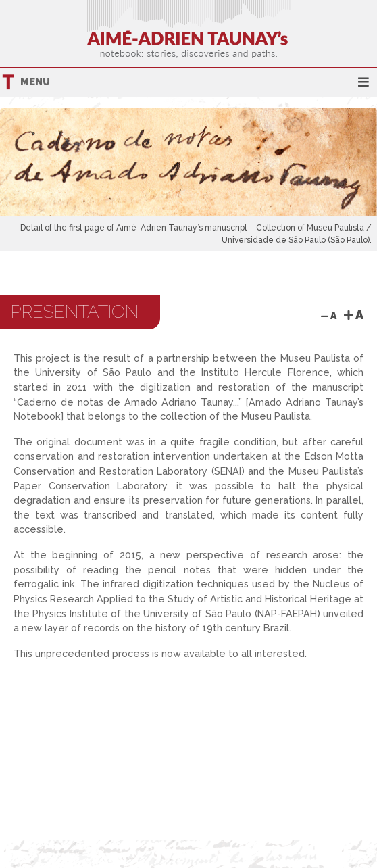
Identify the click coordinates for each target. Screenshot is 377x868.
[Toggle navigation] (363, 82)
